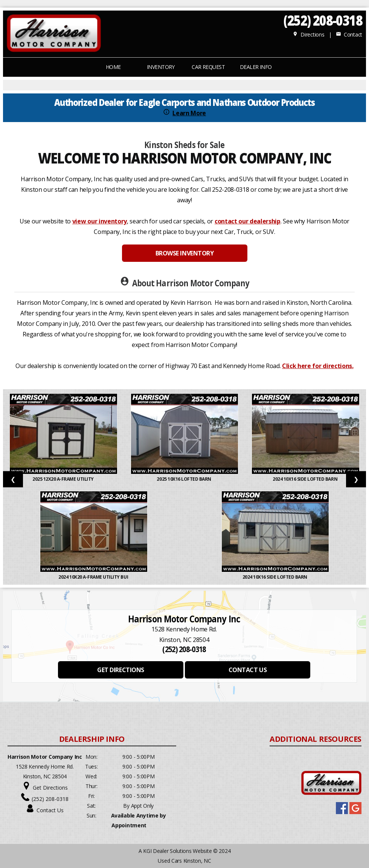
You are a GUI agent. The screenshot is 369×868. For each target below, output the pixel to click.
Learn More (189, 113)
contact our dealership (248, 221)
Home (113, 67)
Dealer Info (256, 67)
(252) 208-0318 (323, 20)
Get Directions (50, 788)
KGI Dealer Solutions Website (177, 851)
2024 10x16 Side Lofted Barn (306, 479)
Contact (349, 34)
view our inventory (100, 221)
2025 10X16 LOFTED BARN (184, 479)
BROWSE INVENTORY (184, 253)
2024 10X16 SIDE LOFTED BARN (275, 577)
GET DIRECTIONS (120, 670)
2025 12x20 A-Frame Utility (63, 479)
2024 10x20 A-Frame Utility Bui (94, 577)
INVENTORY (161, 67)
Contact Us (50, 810)
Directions (309, 34)
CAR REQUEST (208, 67)
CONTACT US (248, 670)
